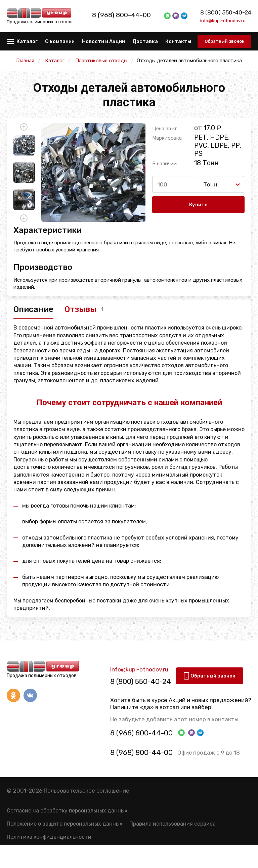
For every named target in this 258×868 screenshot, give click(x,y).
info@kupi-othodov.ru (223, 21)
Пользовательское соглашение (87, 792)
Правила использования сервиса (173, 825)
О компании (60, 41)
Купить (198, 205)
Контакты (178, 41)
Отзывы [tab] (86, 310)
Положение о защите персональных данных (65, 825)
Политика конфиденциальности (49, 838)
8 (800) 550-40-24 (226, 12)
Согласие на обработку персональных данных (67, 812)
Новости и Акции (103, 41)
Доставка (145, 41)
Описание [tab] (33, 310)
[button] (24, 127)
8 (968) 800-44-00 (129, 15)
